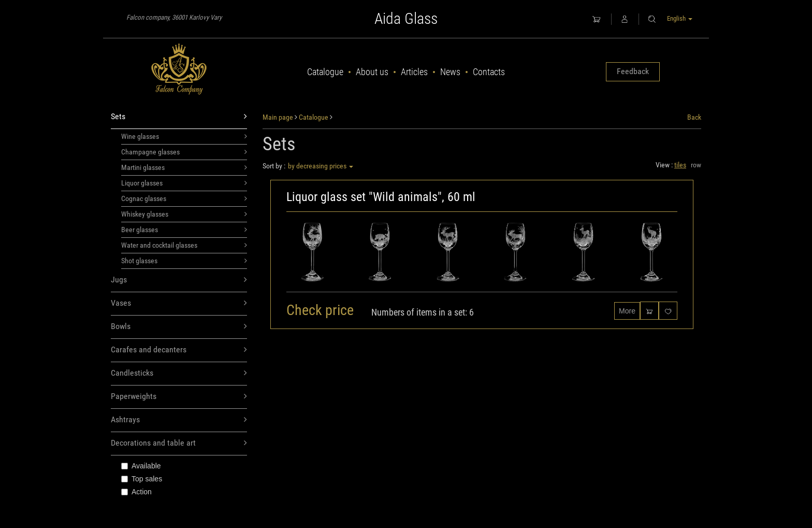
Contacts (489, 72)
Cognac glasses (184, 198)
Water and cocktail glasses (184, 245)
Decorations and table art (179, 443)
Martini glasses (184, 167)
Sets (179, 117)
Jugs (179, 280)
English (680, 18)
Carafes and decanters (179, 350)
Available (141, 466)
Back (694, 117)
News (450, 72)
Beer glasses (184, 230)
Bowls (179, 327)
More (627, 311)
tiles (680, 165)
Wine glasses (184, 136)
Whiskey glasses (184, 214)
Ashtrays (179, 420)
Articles (414, 72)
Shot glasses (184, 261)
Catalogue (325, 72)
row (696, 165)
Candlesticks (179, 373)
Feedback (633, 71)
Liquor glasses (184, 183)
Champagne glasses (184, 152)
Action (136, 492)
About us (372, 72)
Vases (179, 303)
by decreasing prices (321, 166)
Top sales (142, 479)
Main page (278, 117)
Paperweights (179, 397)
